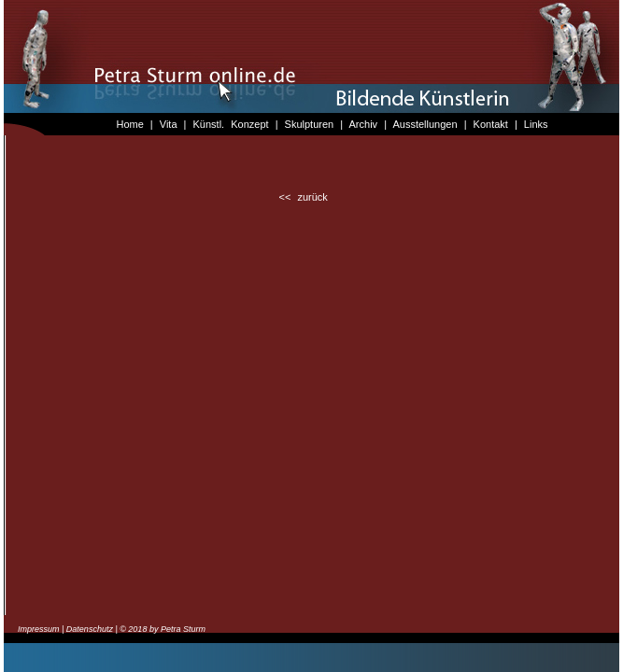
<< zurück (304, 197)
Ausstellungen (425, 124)
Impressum (39, 629)
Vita (169, 124)
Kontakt (491, 124)
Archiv (364, 124)
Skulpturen (310, 124)
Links (536, 124)
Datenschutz (90, 629)
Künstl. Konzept (231, 124)
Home (129, 124)
